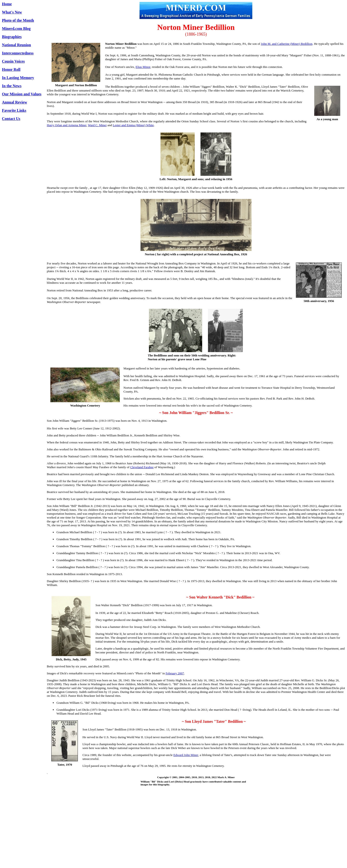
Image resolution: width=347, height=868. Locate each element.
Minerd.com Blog (16, 29)
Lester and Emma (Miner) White (133, 125)
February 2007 (175, 673)
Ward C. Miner (97, 125)
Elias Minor (143, 67)
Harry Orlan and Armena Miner (67, 125)
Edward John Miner (186, 755)
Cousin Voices (13, 61)
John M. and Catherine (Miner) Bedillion (287, 44)
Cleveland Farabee (142, 467)
